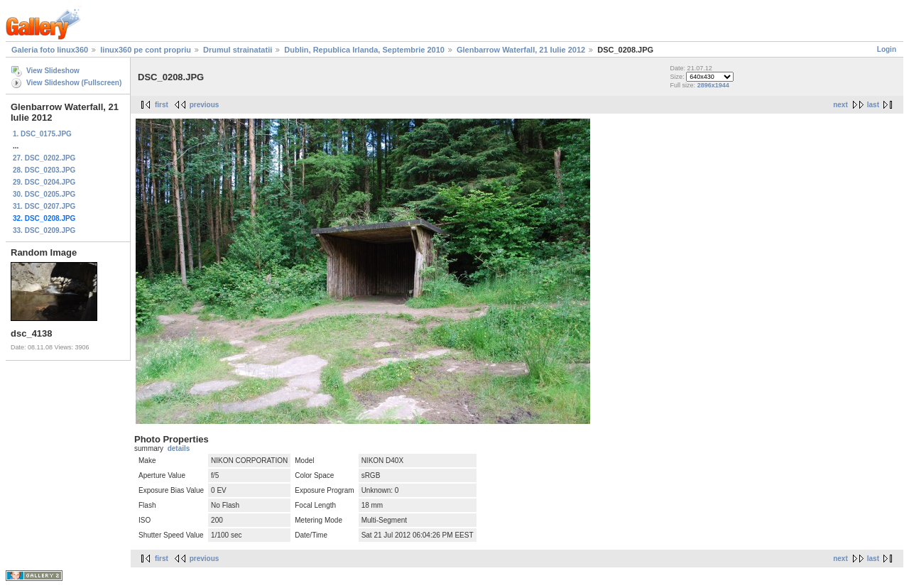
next (840, 105)
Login (887, 49)
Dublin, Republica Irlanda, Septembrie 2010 (364, 50)
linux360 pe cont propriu (146, 50)
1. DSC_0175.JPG (42, 134)
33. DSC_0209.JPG (44, 230)
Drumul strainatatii (238, 50)
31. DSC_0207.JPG (44, 206)
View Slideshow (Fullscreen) (74, 83)
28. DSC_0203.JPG (44, 170)
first (162, 105)
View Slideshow (53, 71)
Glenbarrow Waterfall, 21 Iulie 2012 (521, 50)
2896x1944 (713, 85)
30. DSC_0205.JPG (44, 194)
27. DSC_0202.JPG (44, 158)
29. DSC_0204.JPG (44, 182)
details (179, 448)
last (873, 105)
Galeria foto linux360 (50, 50)
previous (205, 105)
